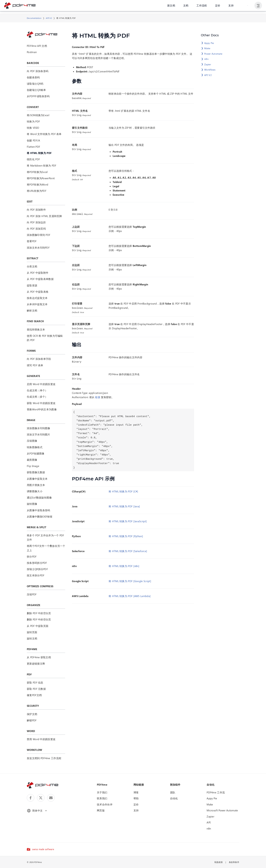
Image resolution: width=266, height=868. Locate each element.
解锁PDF (32, 720)
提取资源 (32, 285)
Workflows (210, 70)
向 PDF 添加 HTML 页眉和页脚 (44, 216)
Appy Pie (209, 43)
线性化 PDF (33, 159)
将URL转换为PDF (37, 191)
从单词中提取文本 (37, 304)
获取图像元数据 (36, 472)
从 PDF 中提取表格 (38, 292)
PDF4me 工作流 (216, 792)
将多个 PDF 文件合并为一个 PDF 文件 (45, 537)
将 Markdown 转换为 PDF (41, 165)
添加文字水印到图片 (39, 434)
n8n (206, 59)
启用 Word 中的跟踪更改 (41, 384)
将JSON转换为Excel (38, 115)
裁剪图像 (32, 460)
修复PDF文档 (34, 695)
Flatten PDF (33, 147)
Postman (32, 52)
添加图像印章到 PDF (39, 235)
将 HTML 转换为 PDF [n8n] (124, 563)
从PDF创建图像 (36, 453)
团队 (173, 792)
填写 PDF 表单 (35, 365)
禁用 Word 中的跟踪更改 (41, 739)
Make (207, 48)
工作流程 (201, 7)
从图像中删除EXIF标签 (40, 516)
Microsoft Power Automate (222, 810)
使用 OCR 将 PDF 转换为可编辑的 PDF (45, 338)
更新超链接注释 (36, 664)
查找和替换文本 (36, 329)
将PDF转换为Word (37, 184)
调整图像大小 (35, 491)
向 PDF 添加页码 (36, 229)
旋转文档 (32, 638)
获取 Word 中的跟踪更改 (41, 403)
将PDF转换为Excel (37, 172)
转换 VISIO (33, 128)
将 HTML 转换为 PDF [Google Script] (130, 578)
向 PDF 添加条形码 (38, 71)
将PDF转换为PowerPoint (41, 178)
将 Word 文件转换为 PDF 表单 (44, 134)
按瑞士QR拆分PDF (37, 569)
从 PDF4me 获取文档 (39, 657)
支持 (230, 7)
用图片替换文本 (36, 485)
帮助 (136, 798)
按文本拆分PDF (36, 575)
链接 (98, 394)
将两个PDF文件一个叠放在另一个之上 (46, 548)
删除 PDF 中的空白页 (39, 613)
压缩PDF (32, 594)
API (209, 822)
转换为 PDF (33, 121)
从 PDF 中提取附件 (38, 273)
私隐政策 (219, 862)
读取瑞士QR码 (35, 84)
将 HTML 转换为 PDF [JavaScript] (128, 519)
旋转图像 (32, 504)
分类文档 (32, 266)
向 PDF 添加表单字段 (39, 359)
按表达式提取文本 (37, 298)
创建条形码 (33, 77)
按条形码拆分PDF (37, 563)
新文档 (170, 7)
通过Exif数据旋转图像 (39, 498)
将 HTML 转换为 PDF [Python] (126, 533)
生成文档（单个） (37, 390)
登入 (247, 7)
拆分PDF (32, 557)
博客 (136, 792)
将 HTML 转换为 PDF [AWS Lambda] (130, 593)
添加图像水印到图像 (39, 428)
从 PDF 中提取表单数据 (40, 279)
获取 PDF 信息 (35, 682)
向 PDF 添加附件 (36, 210)
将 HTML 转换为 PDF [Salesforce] (128, 548)
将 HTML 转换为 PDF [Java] (124, 504)
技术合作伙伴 (105, 804)
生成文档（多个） (37, 397)
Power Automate (213, 54)
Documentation (34, 18)
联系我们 (102, 798)
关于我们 (102, 792)
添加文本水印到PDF (38, 248)
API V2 (49, 18)
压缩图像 (32, 441)
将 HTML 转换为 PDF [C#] (123, 489)
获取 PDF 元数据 (36, 689)
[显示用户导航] (258, 7)
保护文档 (32, 714)
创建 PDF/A (33, 140)
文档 (185, 7)
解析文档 (32, 310)
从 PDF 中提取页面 (38, 626)
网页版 (101, 810)
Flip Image (33, 466)
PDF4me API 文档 (37, 46)
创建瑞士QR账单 (36, 90)
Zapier (208, 64)
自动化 (174, 798)
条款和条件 (234, 862)
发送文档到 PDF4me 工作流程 (44, 758)
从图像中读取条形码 (39, 510)
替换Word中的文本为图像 (42, 409)
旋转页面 (32, 632)
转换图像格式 (35, 447)
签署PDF (32, 241)
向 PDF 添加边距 (36, 222)
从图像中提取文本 (37, 479)
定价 (217, 7)
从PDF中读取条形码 (38, 96)
